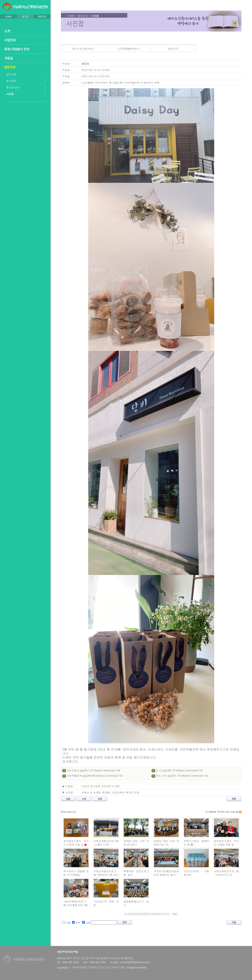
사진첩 (10, 94)
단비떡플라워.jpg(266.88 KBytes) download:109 (93, 775)
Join (74, 812)
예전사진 (173, 48)
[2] (131, 914)
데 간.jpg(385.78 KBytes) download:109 (177, 770)
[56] (175, 914)
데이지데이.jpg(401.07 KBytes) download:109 (91, 770)
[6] (147, 914)
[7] (151, 914)
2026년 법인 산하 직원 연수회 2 (136, 843)
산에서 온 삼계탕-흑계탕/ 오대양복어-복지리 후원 (110, 792)
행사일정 (11, 81)
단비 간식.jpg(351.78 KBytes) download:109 (180, 775)
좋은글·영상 (13, 87)
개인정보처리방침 (67, 952)
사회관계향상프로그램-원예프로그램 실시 (106, 873)
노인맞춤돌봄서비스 (129, 48)
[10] (163, 914)
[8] (154, 914)
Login (69, 812)
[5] (143, 914)
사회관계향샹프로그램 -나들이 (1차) (106, 843)
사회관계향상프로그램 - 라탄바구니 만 (226, 873)
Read (63, 812)
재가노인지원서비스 (84, 48)
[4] (139, 914)
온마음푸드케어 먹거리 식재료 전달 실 (76, 843)
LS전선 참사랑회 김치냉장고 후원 (101, 786)
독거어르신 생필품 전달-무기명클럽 (76, 873)
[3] (135, 914)
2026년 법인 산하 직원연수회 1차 (166, 843)
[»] (168, 914)
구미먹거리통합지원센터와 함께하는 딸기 (166, 873)
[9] (158, 914)
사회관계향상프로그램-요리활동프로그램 (76, 903)
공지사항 (11, 74)
